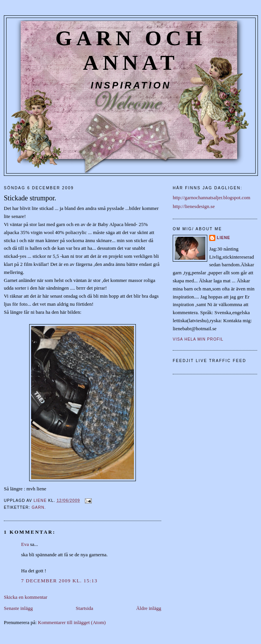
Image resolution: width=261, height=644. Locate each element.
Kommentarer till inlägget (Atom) (72, 622)
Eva (25, 544)
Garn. (39, 507)
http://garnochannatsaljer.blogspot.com (211, 197)
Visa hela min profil (198, 339)
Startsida (84, 608)
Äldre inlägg (149, 608)
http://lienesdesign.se (194, 206)
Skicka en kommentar (26, 597)
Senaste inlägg (18, 608)
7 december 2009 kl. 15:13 (59, 581)
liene (224, 238)
